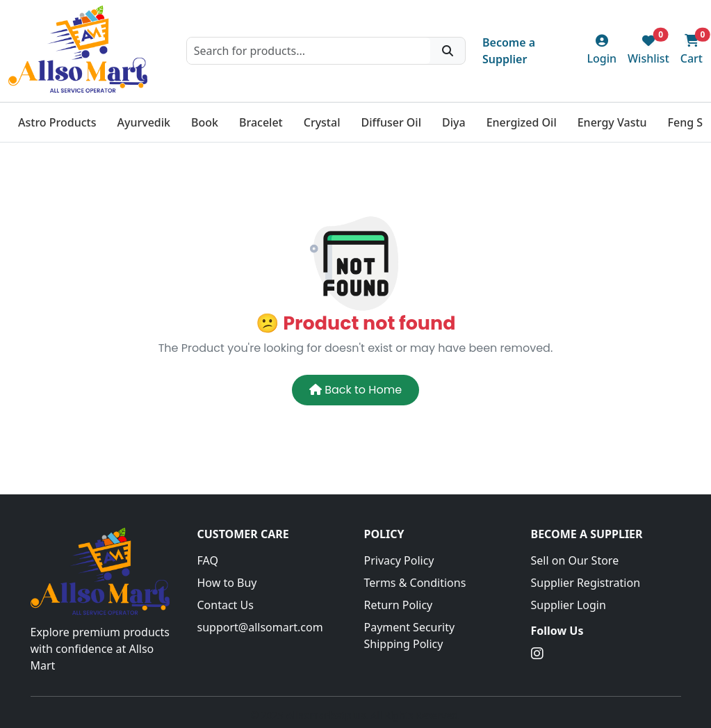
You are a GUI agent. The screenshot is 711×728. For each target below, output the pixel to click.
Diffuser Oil (391, 122)
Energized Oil (522, 122)
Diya (454, 122)
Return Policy (399, 605)
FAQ (208, 560)
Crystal (322, 122)
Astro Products (57, 122)
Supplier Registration (586, 583)
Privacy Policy (399, 560)
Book (205, 122)
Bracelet (261, 122)
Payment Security (410, 627)
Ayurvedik (144, 122)
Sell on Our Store (575, 560)
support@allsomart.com (260, 627)
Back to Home (355, 390)
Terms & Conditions (415, 583)
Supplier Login (569, 605)
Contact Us (226, 605)
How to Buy (227, 583)
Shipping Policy (404, 644)
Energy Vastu (612, 122)
